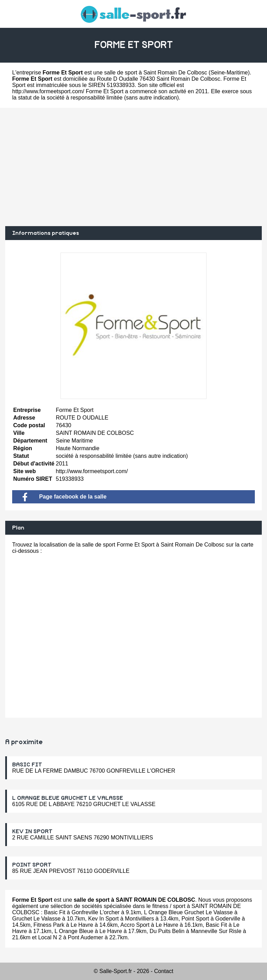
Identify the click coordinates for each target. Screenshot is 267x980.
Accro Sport (135, 925)
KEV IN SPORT (32, 831)
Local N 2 (50, 937)
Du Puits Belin (167, 931)
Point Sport (195, 919)
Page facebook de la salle (64, 497)
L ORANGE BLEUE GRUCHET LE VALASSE (68, 798)
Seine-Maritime (229, 73)
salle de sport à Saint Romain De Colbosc (155, 73)
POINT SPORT (32, 865)
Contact (164, 971)
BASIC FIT (27, 765)
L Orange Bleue (74, 931)
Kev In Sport (103, 919)
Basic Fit (55, 912)
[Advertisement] (133, 167)
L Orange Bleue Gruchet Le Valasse (188, 912)
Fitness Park (49, 925)
